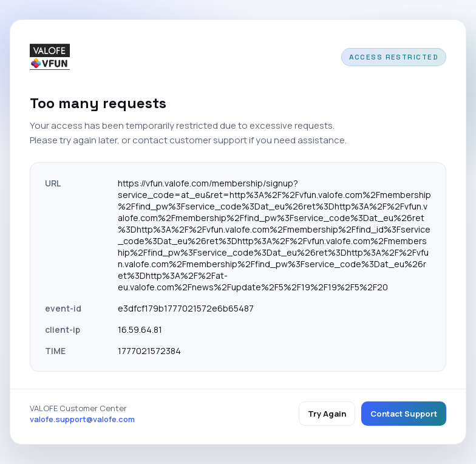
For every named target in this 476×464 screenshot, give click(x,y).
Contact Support (404, 414)
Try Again (327, 414)
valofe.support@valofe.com (82, 419)
